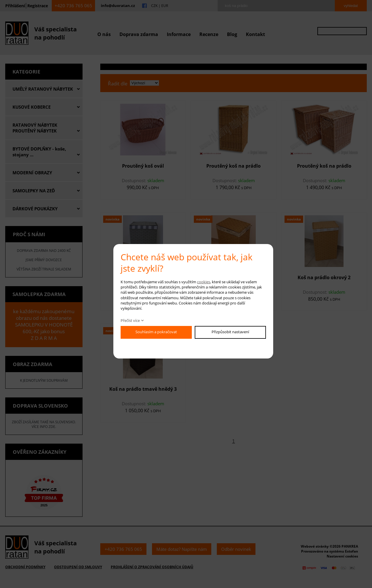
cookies (204, 282)
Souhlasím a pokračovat (156, 332)
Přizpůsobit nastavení (230, 332)
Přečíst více (130, 320)
